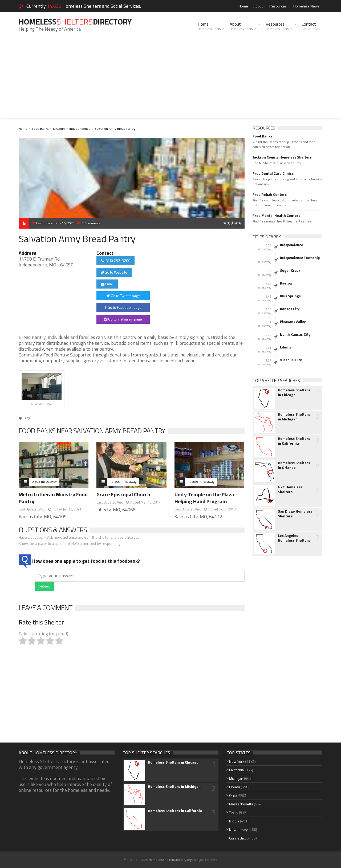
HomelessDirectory (75, 22)
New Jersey (238, 830)
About (258, 6)
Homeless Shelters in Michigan (294, 417)
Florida (235, 787)
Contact (311, 26)
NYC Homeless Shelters (290, 489)
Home (243, 6)
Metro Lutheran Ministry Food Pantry (53, 498)
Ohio (233, 795)
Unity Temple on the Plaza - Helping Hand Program (206, 498)
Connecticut (238, 838)
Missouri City (291, 360)
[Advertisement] (170, 80)
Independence (80, 129)
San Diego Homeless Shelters (295, 514)
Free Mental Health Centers (276, 216)
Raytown (287, 283)
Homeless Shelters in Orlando (294, 465)
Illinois (234, 821)
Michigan (236, 778)
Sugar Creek (290, 270)
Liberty (286, 347)
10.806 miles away (201, 482)
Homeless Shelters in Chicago (294, 392)
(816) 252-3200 (115, 260)
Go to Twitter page (123, 296)
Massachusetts (241, 804)
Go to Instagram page (123, 319)
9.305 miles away (44, 482)
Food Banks (40, 129)
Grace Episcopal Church (123, 494)
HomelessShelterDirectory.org (170, 860)
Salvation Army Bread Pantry (115, 129)
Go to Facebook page (123, 307)
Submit (44, 586)
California (236, 770)
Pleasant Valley (293, 322)
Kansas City (290, 309)
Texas (234, 812)
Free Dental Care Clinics (273, 173)
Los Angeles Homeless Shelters (294, 538)
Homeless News (307, 6)
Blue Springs (290, 296)
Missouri (59, 129)
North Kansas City (295, 334)
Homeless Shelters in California (294, 441)
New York (237, 761)
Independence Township (300, 258)
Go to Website (114, 272)
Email (107, 284)
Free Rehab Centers (270, 194)
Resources (278, 6)
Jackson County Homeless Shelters (282, 157)
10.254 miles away (123, 482)
